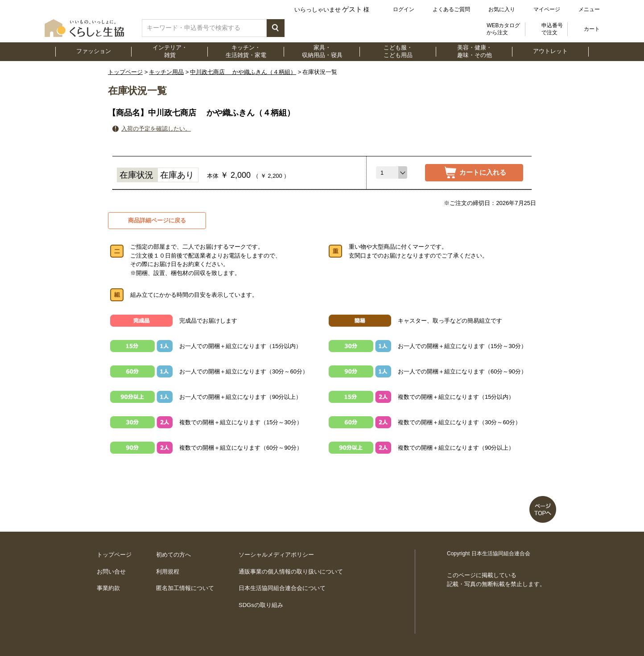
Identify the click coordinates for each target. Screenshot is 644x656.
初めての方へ (173, 555)
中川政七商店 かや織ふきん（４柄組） (243, 72)
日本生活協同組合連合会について (282, 588)
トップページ (125, 72)
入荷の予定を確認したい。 (156, 129)
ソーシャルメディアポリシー (276, 555)
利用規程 (168, 572)
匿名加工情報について (185, 588)
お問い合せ (111, 572)
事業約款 (108, 588)
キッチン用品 (166, 72)
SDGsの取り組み (261, 605)
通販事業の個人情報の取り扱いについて (291, 572)
